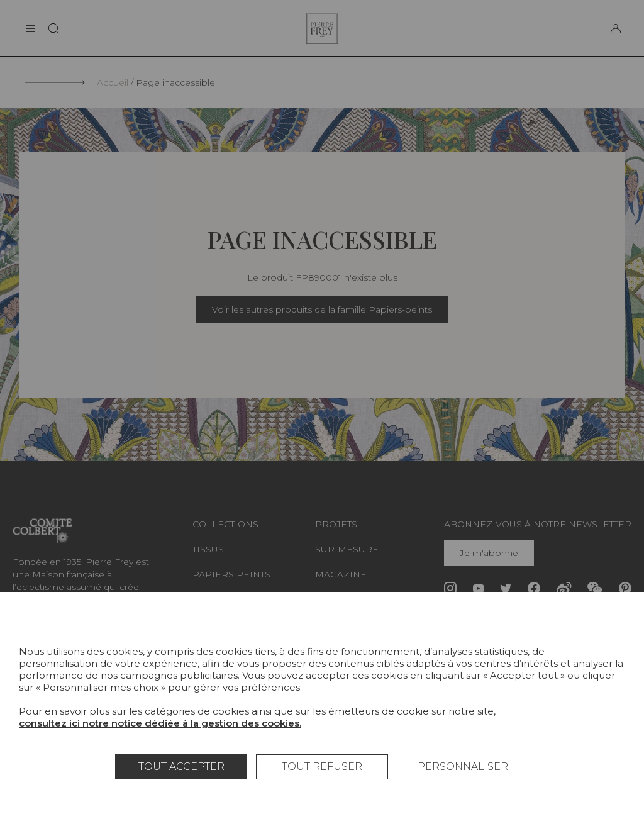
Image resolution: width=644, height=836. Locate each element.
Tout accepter (181, 766)
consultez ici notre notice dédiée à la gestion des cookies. (160, 723)
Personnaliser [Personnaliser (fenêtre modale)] (463, 766)
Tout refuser (322, 766)
